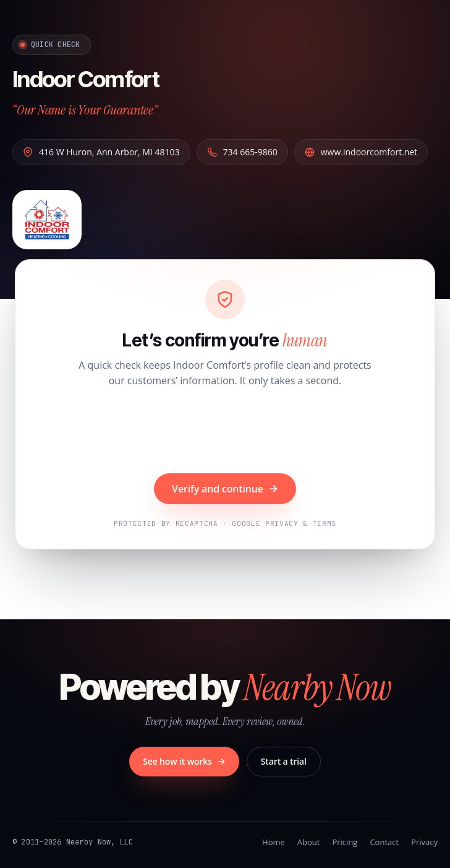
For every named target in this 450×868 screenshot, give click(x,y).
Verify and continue (225, 489)
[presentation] (225, 432)
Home (274, 842)
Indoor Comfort (86, 79)
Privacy (424, 842)
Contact (384, 842)
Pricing (345, 842)
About (309, 842)
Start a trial (284, 761)
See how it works (184, 761)
